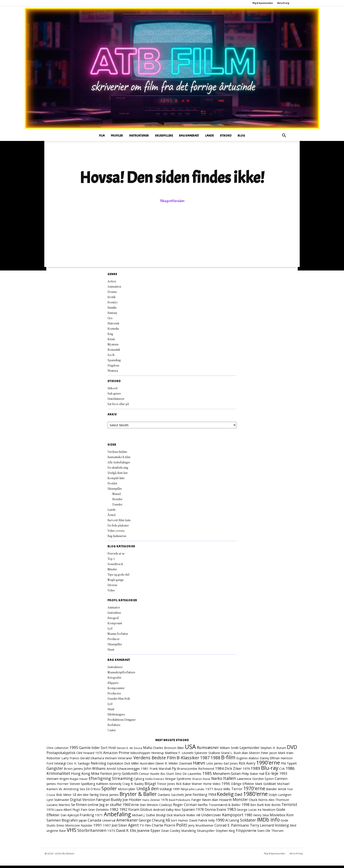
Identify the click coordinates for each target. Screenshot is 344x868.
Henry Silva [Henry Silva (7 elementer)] (261, 817)
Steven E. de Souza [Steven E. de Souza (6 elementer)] (129, 750)
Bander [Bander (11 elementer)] (272, 791)
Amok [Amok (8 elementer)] (282, 791)
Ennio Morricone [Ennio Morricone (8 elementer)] (68, 828)
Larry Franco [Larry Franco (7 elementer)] (70, 760)
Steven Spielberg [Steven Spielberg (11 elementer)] (82, 786)
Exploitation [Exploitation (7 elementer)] (115, 766)
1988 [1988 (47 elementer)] (215, 760)
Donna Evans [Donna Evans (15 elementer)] (215, 812)
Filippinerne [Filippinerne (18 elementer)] (246, 833)
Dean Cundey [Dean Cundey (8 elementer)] (171, 833)
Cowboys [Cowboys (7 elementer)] (166, 807)
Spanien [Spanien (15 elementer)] (188, 812)
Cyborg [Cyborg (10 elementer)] (139, 781)
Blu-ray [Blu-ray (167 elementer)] (270, 770)
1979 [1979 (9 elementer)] (246, 771)
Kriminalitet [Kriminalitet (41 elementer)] (58, 776)
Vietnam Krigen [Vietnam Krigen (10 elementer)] (58, 781)
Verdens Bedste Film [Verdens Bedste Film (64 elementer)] (155, 760)
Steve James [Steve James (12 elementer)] (109, 797)
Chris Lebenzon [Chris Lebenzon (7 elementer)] (57, 750)
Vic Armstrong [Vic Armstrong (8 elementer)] (69, 791)
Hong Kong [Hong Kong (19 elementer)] (81, 776)
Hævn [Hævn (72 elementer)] (199, 765)
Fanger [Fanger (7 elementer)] (196, 802)
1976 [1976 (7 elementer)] (165, 802)
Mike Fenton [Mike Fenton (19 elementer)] (102, 776)
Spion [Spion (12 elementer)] (269, 781)
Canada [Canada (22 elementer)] (95, 823)
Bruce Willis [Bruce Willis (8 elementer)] (222, 791)
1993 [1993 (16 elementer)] (283, 776)
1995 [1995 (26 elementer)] (74, 750)
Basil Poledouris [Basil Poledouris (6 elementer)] (180, 802)
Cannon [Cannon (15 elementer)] (281, 781)
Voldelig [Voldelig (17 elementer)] (282, 828)
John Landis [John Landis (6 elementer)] (197, 792)
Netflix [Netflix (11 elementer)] (203, 807)
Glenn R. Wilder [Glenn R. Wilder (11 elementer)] (167, 766)
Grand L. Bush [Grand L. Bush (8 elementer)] (231, 755)
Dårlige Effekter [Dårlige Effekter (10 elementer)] (243, 786)
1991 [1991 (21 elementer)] (98, 828)
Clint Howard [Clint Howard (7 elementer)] (85, 755)
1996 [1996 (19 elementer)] (226, 786)
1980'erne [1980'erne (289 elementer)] (255, 796)
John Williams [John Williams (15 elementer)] (95, 771)
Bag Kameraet (189, 136)
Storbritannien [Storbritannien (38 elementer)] (92, 833)
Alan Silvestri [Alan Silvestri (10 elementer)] (251, 755)
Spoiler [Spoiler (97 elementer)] (109, 791)
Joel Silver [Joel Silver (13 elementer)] (119, 828)
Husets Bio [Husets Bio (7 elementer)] (158, 776)
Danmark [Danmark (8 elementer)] (186, 766)
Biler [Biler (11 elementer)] (181, 750)
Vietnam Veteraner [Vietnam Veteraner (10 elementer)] (119, 760)
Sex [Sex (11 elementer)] (82, 791)
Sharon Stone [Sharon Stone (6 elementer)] (201, 781)
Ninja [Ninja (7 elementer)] (184, 791)
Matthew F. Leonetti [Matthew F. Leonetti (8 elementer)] (179, 755)
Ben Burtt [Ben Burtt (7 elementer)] (257, 807)
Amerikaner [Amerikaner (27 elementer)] (127, 822)
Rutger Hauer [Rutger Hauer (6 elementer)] (79, 781)
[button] (284, 136)
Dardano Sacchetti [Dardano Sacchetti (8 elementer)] (171, 797)
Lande (209, 136)
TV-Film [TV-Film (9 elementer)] (145, 828)
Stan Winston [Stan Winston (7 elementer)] (149, 807)
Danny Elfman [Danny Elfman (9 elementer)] (270, 760)
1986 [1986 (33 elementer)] (290, 771)
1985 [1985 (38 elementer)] (207, 776)
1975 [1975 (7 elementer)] (99, 755)
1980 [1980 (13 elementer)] (248, 817)
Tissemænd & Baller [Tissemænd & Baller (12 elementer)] (225, 807)
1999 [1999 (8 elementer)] (176, 791)
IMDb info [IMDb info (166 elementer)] (268, 822)
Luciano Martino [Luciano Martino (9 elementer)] (58, 807)
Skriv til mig (283, 3)
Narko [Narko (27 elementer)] (217, 781)
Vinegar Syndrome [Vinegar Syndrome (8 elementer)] (178, 781)
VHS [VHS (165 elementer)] (72, 832)
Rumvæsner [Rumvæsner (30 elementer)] (208, 750)
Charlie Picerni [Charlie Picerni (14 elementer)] (164, 828)
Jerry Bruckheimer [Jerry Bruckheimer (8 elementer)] (201, 828)
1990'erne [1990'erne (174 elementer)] (268, 765)
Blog (241, 136)
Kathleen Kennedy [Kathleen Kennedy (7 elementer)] (109, 786)
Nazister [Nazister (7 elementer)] (87, 828)
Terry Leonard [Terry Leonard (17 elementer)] (262, 828)
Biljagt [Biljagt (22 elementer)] (150, 786)
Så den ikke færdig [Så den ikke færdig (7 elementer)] (86, 797)
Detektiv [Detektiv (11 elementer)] (102, 812)
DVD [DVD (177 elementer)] (292, 749)
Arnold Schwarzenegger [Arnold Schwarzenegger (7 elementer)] (123, 771)
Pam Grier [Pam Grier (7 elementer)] (88, 812)
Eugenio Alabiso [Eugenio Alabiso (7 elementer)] (248, 760)
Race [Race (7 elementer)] (62, 833)
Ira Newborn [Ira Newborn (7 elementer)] (266, 812)
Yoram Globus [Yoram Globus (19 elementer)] (140, 812)
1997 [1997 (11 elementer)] (107, 828)
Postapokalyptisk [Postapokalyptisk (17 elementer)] (61, 755)
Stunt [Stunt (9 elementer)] (170, 776)
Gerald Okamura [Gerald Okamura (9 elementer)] (92, 760)
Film (102, 136)
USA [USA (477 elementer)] (190, 749)
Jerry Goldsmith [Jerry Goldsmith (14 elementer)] (126, 776)
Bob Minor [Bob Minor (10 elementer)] (64, 797)
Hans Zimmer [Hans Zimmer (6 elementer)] (151, 802)
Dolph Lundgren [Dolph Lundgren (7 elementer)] (280, 797)
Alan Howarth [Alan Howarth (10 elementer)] (222, 802)
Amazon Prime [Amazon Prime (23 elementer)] (116, 755)
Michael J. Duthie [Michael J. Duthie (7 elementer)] (143, 817)
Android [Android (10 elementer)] (159, 812)
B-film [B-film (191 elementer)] (228, 760)
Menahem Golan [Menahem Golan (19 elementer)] (227, 776)
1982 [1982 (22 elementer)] (114, 812)
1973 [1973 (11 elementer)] (111, 833)
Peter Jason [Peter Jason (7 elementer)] (269, 755)
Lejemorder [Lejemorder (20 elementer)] (250, 750)
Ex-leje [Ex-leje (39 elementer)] (272, 776)
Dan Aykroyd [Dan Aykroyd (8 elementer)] (70, 817)
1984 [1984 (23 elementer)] (219, 771)
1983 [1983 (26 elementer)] (231, 812)
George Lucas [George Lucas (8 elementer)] (247, 812)
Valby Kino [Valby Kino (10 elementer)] (173, 812)
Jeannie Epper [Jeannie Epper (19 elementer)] (149, 833)
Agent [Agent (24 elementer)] (133, 827)
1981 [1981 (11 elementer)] (145, 771)
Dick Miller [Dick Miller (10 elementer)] (132, 766)
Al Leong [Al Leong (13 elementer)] (232, 823)
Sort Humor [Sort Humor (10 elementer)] (179, 823)
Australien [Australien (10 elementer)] (147, 766)
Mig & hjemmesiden (263, 3)
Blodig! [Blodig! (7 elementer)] (161, 817)
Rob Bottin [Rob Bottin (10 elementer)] (273, 807)
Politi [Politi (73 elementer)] (182, 827)
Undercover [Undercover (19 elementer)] (211, 817)
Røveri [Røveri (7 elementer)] (207, 802)
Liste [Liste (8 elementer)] (210, 766)
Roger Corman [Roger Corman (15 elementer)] (185, 807)
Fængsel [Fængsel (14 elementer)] (103, 802)
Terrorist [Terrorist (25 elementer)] (289, 807)
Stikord (226, 136)
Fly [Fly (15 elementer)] (174, 771)
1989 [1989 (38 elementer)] (255, 771)
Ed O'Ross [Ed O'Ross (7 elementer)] (93, 791)
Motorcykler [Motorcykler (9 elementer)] (127, 791)
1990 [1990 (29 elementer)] (220, 822)
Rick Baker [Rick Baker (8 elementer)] (183, 786)
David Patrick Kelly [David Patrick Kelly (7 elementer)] (202, 823)
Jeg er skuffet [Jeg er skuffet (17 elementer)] (110, 807)
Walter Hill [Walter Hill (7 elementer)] (193, 817)
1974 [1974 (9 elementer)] (50, 812)
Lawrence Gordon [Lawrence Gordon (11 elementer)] (250, 781)
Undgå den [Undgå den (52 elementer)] (148, 791)
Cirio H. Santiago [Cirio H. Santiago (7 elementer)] (78, 766)
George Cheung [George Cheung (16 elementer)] (152, 823)
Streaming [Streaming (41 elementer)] (122, 781)
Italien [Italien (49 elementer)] (229, 781)
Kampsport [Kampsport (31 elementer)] (233, 817)
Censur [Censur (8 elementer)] (144, 776)
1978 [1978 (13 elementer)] (200, 812)
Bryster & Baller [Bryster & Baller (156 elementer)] (138, 796)
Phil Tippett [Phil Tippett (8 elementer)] (289, 766)
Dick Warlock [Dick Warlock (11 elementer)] (176, 817)
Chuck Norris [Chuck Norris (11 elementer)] (258, 802)
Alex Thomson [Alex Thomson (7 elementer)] (279, 802)
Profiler (117, 136)
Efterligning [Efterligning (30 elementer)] (100, 781)
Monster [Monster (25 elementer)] (240, 802)
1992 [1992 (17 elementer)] (123, 812)
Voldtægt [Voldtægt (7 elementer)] (166, 791)
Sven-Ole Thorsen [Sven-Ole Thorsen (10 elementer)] (270, 833)
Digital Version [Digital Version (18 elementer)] (83, 802)
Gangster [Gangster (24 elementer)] (55, 771)
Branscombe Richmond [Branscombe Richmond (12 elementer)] (196, 771)
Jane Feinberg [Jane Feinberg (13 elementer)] (196, 797)
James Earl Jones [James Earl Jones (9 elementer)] (226, 766)
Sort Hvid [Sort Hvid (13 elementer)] (108, 750)
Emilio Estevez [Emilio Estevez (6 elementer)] (155, 781)
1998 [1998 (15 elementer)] (245, 807)
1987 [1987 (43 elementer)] (205, 760)
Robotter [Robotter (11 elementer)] (54, 760)
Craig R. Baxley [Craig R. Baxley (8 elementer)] (133, 786)
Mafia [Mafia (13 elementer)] (147, 750)
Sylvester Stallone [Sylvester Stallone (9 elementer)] (207, 755)
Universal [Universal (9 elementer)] (109, 823)
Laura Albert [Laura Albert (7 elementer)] (63, 812)
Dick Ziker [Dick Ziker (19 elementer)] (233, 771)
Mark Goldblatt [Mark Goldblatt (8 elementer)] (266, 786)
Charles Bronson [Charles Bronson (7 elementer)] (165, 750)
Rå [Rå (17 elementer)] (168, 823)
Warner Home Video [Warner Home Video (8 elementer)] (206, 786)
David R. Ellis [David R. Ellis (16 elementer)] (126, 833)
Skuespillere (164, 136)
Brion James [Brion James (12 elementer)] (73, 771)
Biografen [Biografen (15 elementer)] (70, 823)
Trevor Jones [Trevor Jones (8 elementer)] (166, 786)
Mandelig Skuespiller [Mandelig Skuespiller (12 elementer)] (198, 833)
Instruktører (139, 136)
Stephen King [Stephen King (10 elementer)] (225, 833)
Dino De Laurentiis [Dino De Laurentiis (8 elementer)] (188, 776)
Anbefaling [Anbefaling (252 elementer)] (117, 817)
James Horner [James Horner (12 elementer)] (58, 786)
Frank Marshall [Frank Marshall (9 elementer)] (160, 771)
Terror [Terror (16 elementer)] (237, 791)
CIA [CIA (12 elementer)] (282, 771)
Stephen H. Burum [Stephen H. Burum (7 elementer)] (273, 750)
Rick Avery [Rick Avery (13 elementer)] (247, 766)
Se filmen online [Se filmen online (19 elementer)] (85, 807)
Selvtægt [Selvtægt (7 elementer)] (60, 766)
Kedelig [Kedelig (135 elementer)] (225, 796)
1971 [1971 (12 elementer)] (99, 817)
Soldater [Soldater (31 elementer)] (248, 822)
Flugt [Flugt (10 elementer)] (76, 812)
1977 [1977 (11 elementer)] (209, 791)
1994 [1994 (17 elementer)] (212, 797)
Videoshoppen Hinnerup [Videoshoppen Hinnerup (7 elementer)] (147, 755)
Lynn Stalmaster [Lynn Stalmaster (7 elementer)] (58, 802)
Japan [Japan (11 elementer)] (83, 823)
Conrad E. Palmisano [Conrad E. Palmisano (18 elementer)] (232, 828)
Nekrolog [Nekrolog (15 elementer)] (99, 766)
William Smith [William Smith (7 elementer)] (229, 750)
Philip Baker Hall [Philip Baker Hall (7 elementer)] (253, 776)
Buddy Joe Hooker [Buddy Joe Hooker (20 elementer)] (126, 802)
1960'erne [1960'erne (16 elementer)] (131, 807)
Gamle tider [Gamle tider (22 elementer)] (89, 750)
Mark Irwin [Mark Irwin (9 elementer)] (286, 755)
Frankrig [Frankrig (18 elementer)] (87, 817)
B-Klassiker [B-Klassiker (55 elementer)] (188, 760)
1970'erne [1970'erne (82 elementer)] (254, 791)
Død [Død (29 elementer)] (238, 797)
